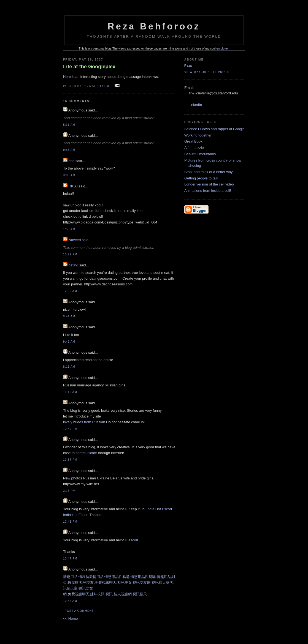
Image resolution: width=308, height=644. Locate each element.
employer (223, 48)
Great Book (193, 141)
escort (134, 540)
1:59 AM (69, 229)
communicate (86, 453)
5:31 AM (69, 125)
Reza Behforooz (154, 26)
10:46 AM (70, 601)
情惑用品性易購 (117, 577)
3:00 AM (69, 175)
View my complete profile (208, 72)
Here (67, 77)
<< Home (70, 619)
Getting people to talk (201, 178)
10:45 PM (70, 522)
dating (73, 265)
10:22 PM (70, 254)
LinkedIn (195, 105)
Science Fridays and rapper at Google (214, 129)
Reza (188, 66)
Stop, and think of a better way (209, 172)
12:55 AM (70, 291)
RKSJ (73, 186)
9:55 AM (69, 150)
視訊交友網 (141, 582)
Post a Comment (79, 611)
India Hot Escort (159, 509)
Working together (198, 135)
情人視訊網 (123, 594)
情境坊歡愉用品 (91, 577)
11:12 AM (70, 392)
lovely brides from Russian (84, 422)
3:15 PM (69, 491)
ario (72, 161)
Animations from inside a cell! (208, 191)
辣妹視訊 (97, 594)
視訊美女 (125, 582)
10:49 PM (70, 429)
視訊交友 (87, 582)
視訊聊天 (140, 594)
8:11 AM (69, 367)
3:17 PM (103, 86)
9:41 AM (69, 316)
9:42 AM (69, 342)
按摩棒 (73, 582)
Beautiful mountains (200, 154)
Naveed (75, 240)
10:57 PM (70, 460)
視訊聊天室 (160, 582)
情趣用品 (70, 577)
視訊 (109, 594)
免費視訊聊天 (106, 582)
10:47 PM (70, 559)
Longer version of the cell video (209, 184)
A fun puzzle (194, 148)
